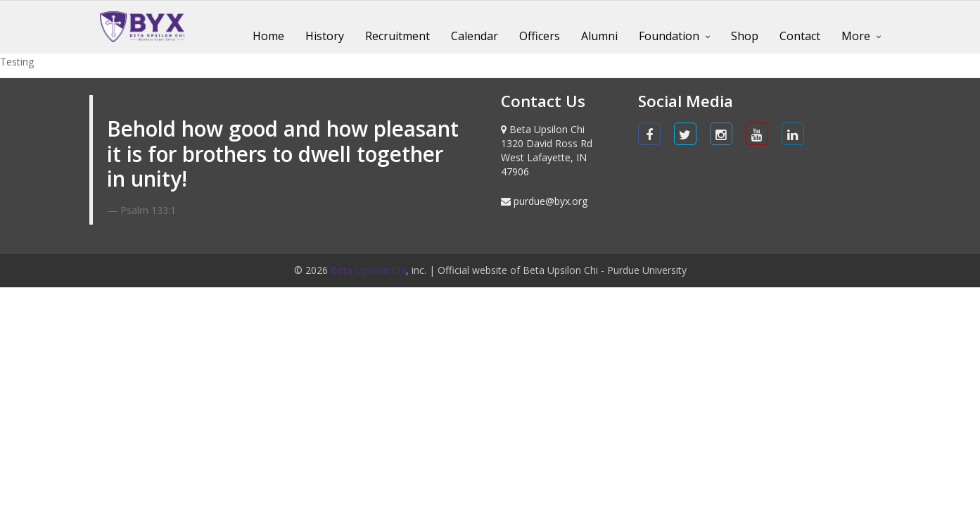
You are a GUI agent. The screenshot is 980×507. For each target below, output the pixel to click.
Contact (800, 36)
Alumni (599, 36)
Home (268, 36)
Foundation (669, 36)
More (856, 36)
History (325, 36)
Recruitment (397, 36)
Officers (540, 36)
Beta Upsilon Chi (368, 270)
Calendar (475, 36)
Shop (745, 36)
